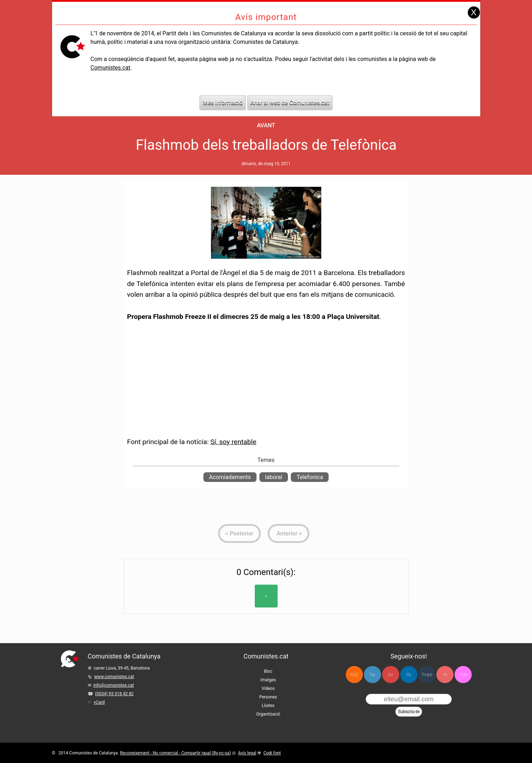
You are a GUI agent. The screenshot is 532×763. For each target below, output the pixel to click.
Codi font (272, 753)
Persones (268, 697)
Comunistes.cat (110, 68)
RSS (354, 675)
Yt (445, 675)
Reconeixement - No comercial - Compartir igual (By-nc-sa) (175, 753)
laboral (274, 477)
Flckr (463, 675)
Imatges (268, 680)
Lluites (268, 706)
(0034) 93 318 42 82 (115, 694)
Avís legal (247, 753)
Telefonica (310, 477)
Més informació (223, 103)
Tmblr (427, 675)
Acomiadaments (230, 477)
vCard (99, 702)
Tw (373, 675)
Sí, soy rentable (234, 442)
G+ (391, 675)
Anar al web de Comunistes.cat (290, 103)
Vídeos (268, 688)
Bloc (268, 671)
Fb (409, 675)
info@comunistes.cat (114, 685)
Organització (268, 714)
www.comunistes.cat (114, 677)
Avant (266, 125)
